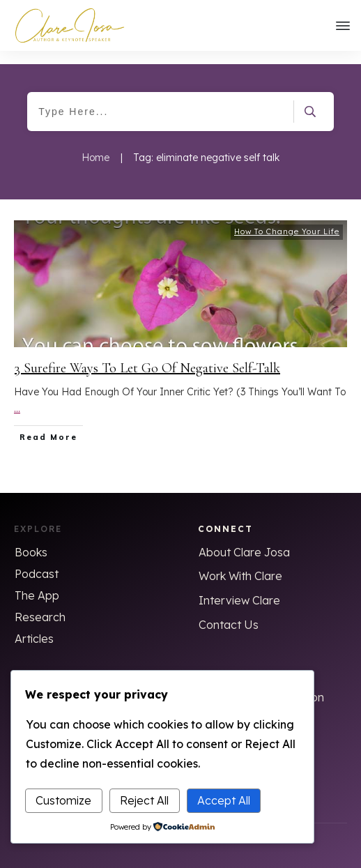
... (17, 396)
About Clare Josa (244, 539)
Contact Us (229, 611)
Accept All (224, 800)
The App (37, 582)
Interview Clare (239, 587)
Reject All (144, 800)
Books (31, 539)
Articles (34, 625)
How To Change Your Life (287, 218)
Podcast (37, 561)
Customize (63, 800)
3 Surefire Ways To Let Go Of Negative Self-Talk (147, 355)
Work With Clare (240, 563)
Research (40, 604)
